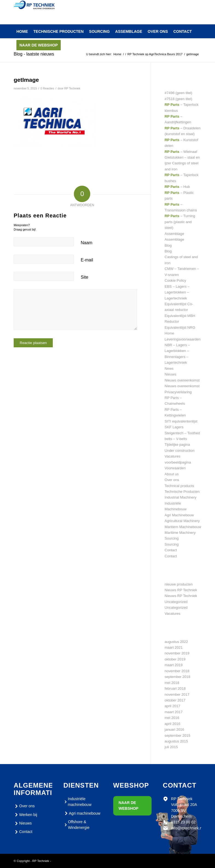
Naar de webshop (129, 806)
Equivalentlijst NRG (180, 327)
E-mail (87, 260)
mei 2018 (172, 683)
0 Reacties (47, 88)
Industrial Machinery (181, 497)
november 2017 (177, 694)
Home (169, 333)
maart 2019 (174, 665)
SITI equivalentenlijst (181, 421)
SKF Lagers (174, 427)
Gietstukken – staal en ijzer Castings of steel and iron (182, 163)
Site (85, 277)
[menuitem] (22, 31)
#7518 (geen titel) (178, 99)
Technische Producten (182, 492)
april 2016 (172, 724)
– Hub (177, 187)
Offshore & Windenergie (76, 825)
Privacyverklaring (178, 392)
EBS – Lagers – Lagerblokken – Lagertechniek (177, 292)
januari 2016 (175, 729)
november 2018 (177, 671)
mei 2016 (172, 718)
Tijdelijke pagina (177, 445)
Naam (87, 243)
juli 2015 (171, 747)
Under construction (180, 451)
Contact (171, 550)
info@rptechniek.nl (187, 828)
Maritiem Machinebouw (183, 527)
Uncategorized (176, 602)
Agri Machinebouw (179, 515)
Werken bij (25, 815)
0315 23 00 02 (183, 822)
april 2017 (172, 706)
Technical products (179, 486)
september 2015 (178, 736)
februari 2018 (175, 688)
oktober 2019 (175, 659)
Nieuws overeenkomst (182, 380)
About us (172, 474)
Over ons (172, 480)
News (169, 369)
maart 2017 (174, 712)
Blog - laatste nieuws (34, 54)
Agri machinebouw (82, 813)
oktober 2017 (175, 700)
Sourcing (172, 538)
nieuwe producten (179, 584)
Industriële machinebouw (77, 802)
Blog (168, 245)
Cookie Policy (175, 280)
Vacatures (173, 456)
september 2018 (178, 677)
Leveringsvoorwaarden (183, 339)
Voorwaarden (175, 468)
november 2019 (177, 653)
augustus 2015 (176, 741)
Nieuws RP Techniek (181, 590)
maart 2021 (174, 647)
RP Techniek (72, 88)
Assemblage (175, 234)
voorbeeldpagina (178, 462)
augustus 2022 (176, 642)
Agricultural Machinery (182, 521)
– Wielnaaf (181, 152)
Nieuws (171, 374)
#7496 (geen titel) (178, 93)
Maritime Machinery (180, 533)
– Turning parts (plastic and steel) (180, 222)
